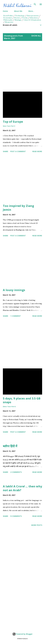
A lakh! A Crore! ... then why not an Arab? (22, 488)
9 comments (16, 516)
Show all (36, 36)
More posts (37, 525)
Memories (9, 22)
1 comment (16, 316)
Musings (18, 20)
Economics (8, 18)
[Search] (35, 4)
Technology (20, 16)
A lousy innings (14, 290)
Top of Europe (13, 123)
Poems (25, 18)
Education (34, 18)
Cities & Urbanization (32, 20)
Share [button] (6, 151)
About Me (18, 11)
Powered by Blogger (23, 634)
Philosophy (8, 20)
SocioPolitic (8, 16)
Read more (37, 151)
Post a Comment (18, 151)
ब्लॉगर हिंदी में (10, 446)
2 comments (16, 472)
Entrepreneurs (33, 16)
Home (5, 11)
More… (31, 11)
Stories (17, 18)
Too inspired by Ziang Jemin (18, 208)
